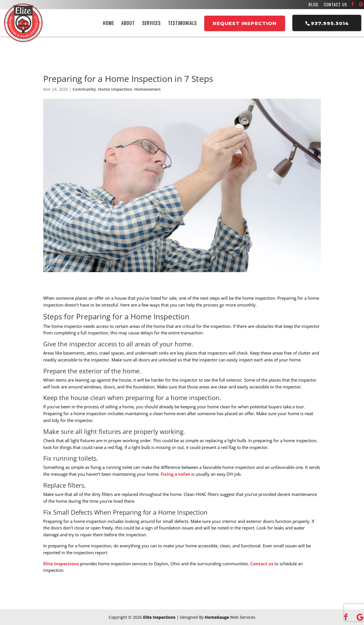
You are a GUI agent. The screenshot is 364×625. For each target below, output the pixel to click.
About (128, 23)
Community (84, 89)
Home (108, 23)
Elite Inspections (61, 564)
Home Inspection (115, 89)
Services (151, 23)
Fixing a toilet (175, 474)
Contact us (262, 564)
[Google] (361, 4)
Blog (314, 5)
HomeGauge (217, 617)
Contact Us (335, 5)
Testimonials (182, 23)
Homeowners (147, 89)
